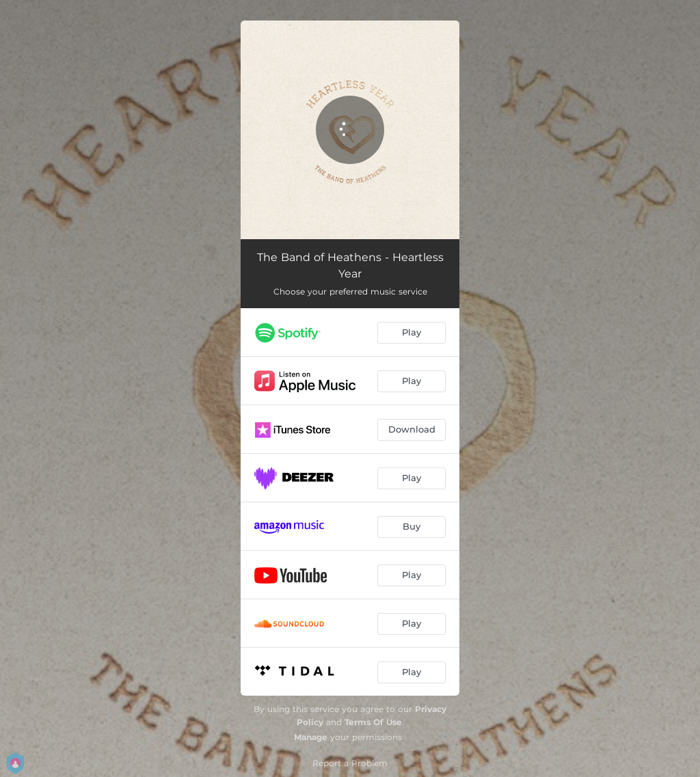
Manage (311, 737)
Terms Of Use (373, 722)
